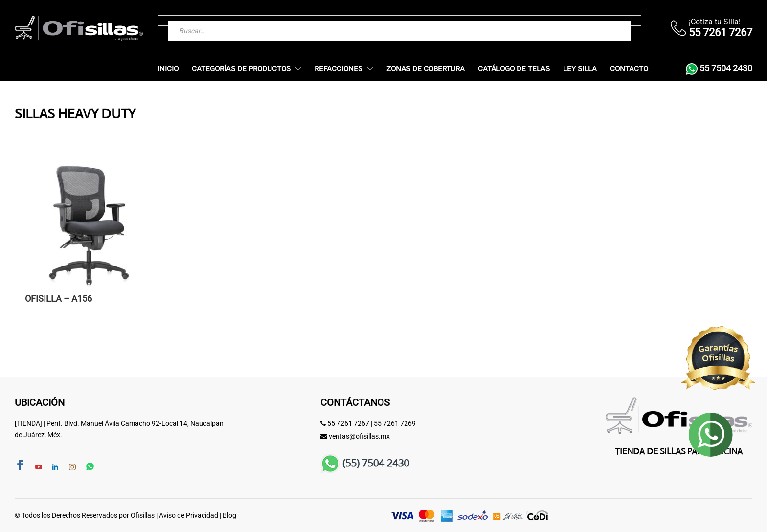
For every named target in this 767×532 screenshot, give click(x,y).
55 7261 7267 (348, 423)
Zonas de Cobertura (426, 69)
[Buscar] (604, 21)
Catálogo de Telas (514, 69)
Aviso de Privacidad (189, 515)
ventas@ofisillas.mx (359, 436)
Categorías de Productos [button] (241, 69)
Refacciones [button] (338, 69)
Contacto (629, 69)
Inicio (168, 69)
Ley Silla (580, 69)
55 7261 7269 (395, 423)
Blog (229, 515)
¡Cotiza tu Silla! (715, 22)
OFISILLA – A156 (58, 299)
